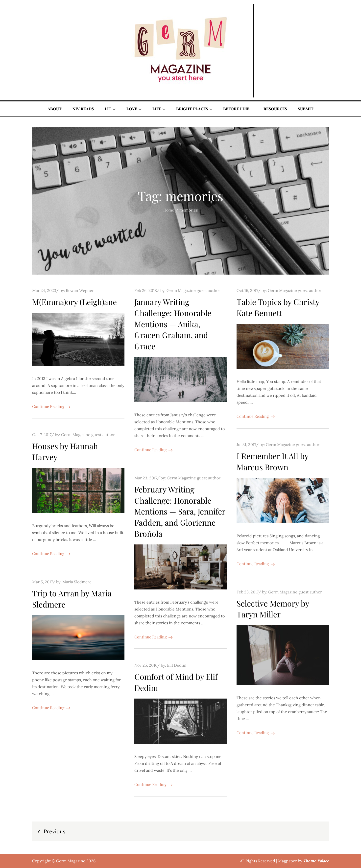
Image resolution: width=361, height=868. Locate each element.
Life (159, 109)
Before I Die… (238, 109)
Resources (275, 109)
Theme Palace (316, 861)
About (55, 109)
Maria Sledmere (77, 582)
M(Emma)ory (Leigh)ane (74, 302)
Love (134, 109)
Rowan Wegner (80, 290)
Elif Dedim (177, 665)
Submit (306, 109)
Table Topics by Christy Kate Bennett (278, 307)
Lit (110, 109)
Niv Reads (83, 109)
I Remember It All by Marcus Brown (272, 461)
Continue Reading (51, 406)
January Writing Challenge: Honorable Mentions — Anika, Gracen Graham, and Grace (173, 324)
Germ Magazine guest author (193, 290)
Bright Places (194, 109)
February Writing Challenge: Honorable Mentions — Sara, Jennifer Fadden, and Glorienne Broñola (180, 511)
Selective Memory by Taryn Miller (273, 609)
